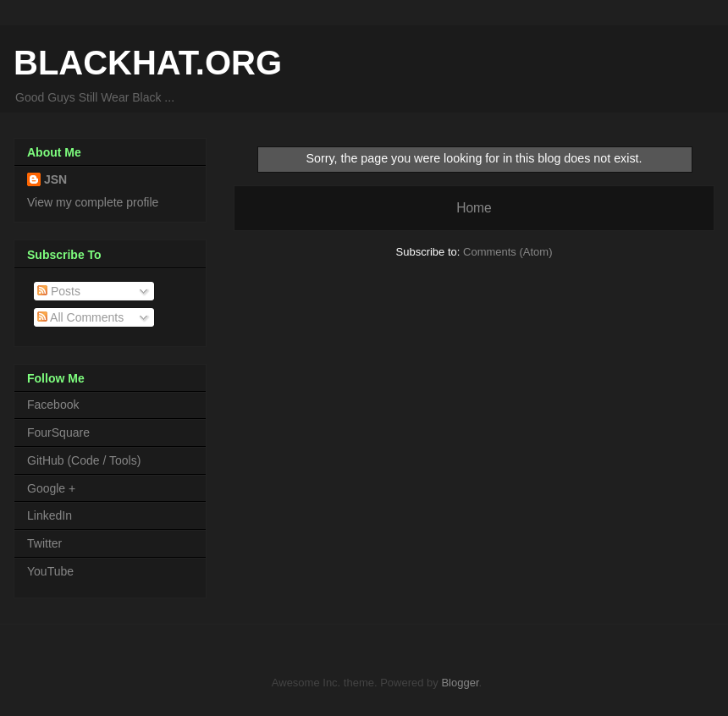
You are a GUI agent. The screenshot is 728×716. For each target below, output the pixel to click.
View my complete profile (93, 202)
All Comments (80, 317)
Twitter (44, 543)
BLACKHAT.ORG (148, 63)
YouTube (50, 571)
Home (474, 208)
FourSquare (58, 432)
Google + (51, 488)
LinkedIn (50, 515)
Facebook (53, 405)
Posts (59, 291)
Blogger (460, 683)
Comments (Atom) (507, 252)
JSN (55, 179)
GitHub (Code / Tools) (84, 460)
